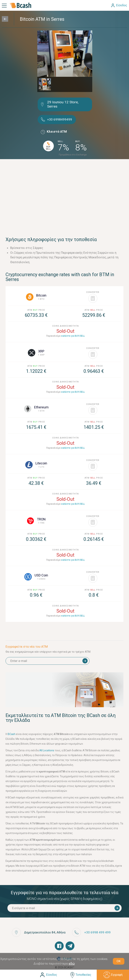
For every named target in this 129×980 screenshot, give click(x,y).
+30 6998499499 (60, 119)
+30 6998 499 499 (97, 932)
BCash (12, 734)
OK (119, 961)
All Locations (47, 750)
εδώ (72, 963)
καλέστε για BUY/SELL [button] (73, 336)
